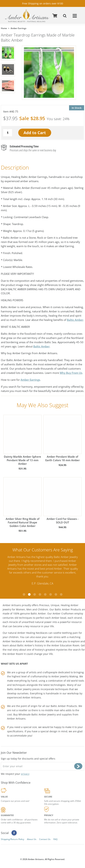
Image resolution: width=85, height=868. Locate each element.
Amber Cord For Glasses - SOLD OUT (63, 501)
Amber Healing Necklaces (32, 633)
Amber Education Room (65, 645)
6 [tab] (50, 594)
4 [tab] (40, 594)
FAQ (55, 839)
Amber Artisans (16, 719)
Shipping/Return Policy (12, 839)
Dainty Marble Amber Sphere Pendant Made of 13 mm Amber (22, 440)
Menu (75, 16)
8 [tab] (61, 594)
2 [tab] (29, 594)
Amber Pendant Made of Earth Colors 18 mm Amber (63, 438)
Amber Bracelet (35, 641)
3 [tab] (35, 594)
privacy (25, 774)
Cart (55, 16)
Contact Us (45, 839)
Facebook (14, 833)
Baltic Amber (75, 320)
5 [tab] (45, 594)
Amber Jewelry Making (65, 676)
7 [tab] (56, 594)
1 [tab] (24, 594)
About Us (32, 839)
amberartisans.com (27, 16)
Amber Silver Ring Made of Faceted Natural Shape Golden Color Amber (22, 502)
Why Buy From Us (71, 373)
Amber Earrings (30, 380)
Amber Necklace (12, 641)
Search (65, 16)
